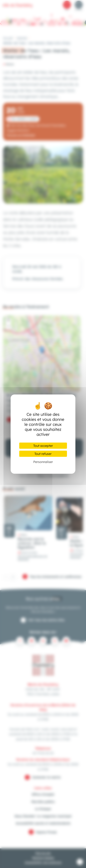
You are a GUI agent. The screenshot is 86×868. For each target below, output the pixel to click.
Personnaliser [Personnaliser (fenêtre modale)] (43, 462)
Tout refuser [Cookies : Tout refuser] (43, 454)
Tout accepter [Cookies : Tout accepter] (43, 446)
